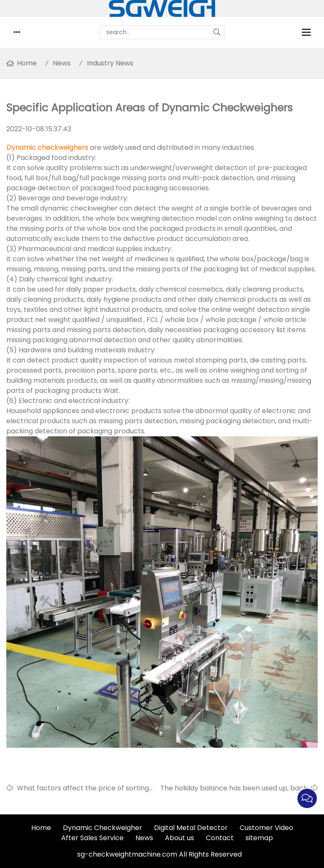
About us (180, 838)
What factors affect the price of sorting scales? (83, 788)
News (62, 63)
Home (27, 63)
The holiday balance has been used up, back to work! (234, 788)
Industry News (110, 63)
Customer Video (266, 828)
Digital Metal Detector (191, 828)
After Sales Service (92, 838)
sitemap (259, 838)
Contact (220, 838)
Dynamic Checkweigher (103, 828)
